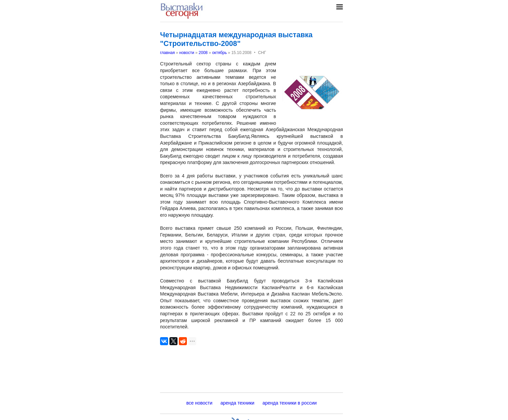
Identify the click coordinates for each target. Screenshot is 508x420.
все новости (199, 403)
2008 (203, 53)
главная (167, 53)
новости (187, 53)
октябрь (219, 53)
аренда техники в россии (290, 403)
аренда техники (237, 403)
